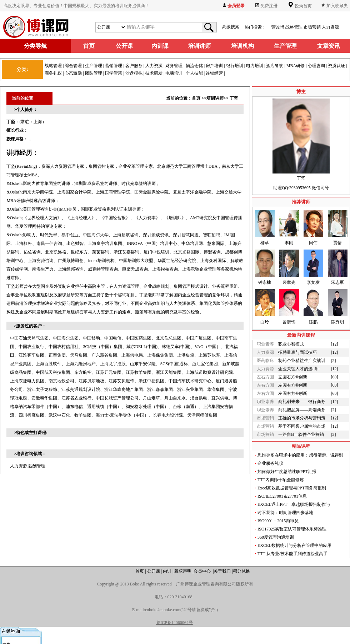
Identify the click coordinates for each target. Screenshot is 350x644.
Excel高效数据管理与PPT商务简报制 (292, 488)
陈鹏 (313, 322)
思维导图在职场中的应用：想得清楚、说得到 (300, 455)
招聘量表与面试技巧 (297, 352)
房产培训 (214, 66)
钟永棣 (265, 282)
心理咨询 (316, 66)
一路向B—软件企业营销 (301, 434)
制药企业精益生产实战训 (302, 361)
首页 (196, 98)
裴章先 (289, 282)
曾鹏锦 (289, 322)
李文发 (313, 282)
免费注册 (269, 6)
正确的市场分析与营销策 (302, 418)
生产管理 (94, 66)
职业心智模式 (291, 344)
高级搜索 (231, 27)
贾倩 (337, 243)
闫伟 (313, 243)
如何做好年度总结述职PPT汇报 (287, 472)
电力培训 (255, 66)
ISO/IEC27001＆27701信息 (282, 496)
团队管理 (94, 73)
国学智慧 (114, 73)
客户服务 (134, 66)
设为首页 (303, 6)
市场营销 (312, 27)
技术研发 (154, 73)
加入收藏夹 (337, 6)
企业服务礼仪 (270, 463)
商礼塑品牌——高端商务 (302, 410)
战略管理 (294, 27)
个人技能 (194, 73)
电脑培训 (174, 73)
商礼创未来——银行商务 (302, 402)
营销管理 (114, 66)
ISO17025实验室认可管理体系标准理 (292, 529)
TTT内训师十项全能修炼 (281, 480)
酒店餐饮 (275, 66)
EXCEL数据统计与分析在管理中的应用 (294, 545)
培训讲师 (215, 98)
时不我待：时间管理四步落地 (285, 513)
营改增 (278, 27)
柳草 (265, 243)
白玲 (265, 322)
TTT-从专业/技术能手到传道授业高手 (292, 554)
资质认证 (336, 66)
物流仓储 (194, 66)
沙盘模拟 (134, 73)
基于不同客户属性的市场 (302, 426)
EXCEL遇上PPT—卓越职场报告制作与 (294, 504)
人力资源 (330, 27)
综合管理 (73, 66)
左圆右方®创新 (293, 377)
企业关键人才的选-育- (299, 369)
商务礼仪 (53, 73)
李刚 (289, 243)
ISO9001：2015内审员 (278, 521)
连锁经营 (214, 73)
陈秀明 (337, 322)
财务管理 (174, 66)
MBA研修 (296, 66)
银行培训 (235, 66)
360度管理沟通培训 (276, 537)
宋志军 (337, 282)
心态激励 (73, 73)
